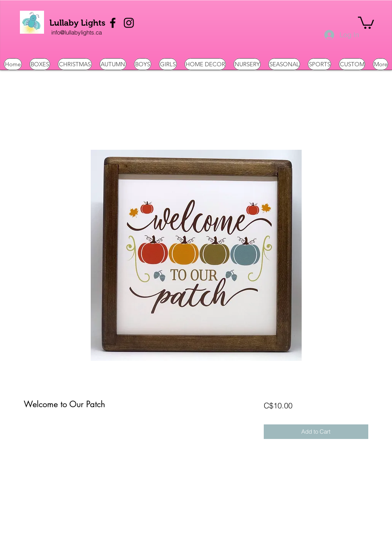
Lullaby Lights (77, 23)
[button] (366, 22)
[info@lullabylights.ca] (77, 33)
